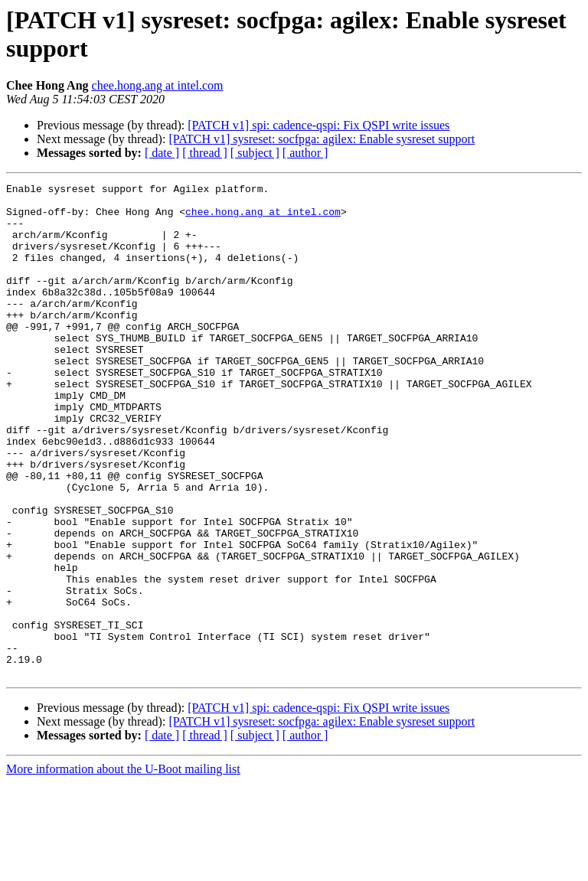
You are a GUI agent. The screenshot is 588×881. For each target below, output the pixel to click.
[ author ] (305, 153)
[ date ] (162, 153)
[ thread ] (205, 153)
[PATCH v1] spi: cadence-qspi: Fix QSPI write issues (318, 125)
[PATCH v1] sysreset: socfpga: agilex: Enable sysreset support (322, 139)
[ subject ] (255, 153)
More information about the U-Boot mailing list (123, 868)
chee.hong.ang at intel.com (158, 85)
